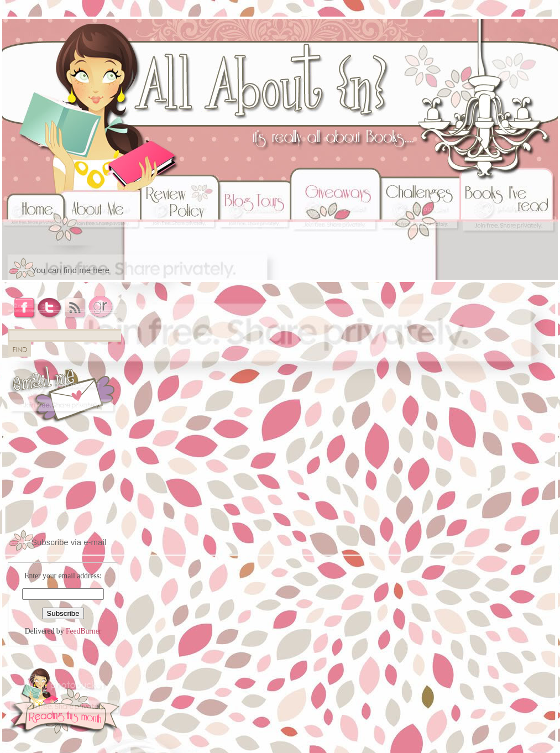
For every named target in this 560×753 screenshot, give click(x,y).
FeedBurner (83, 631)
